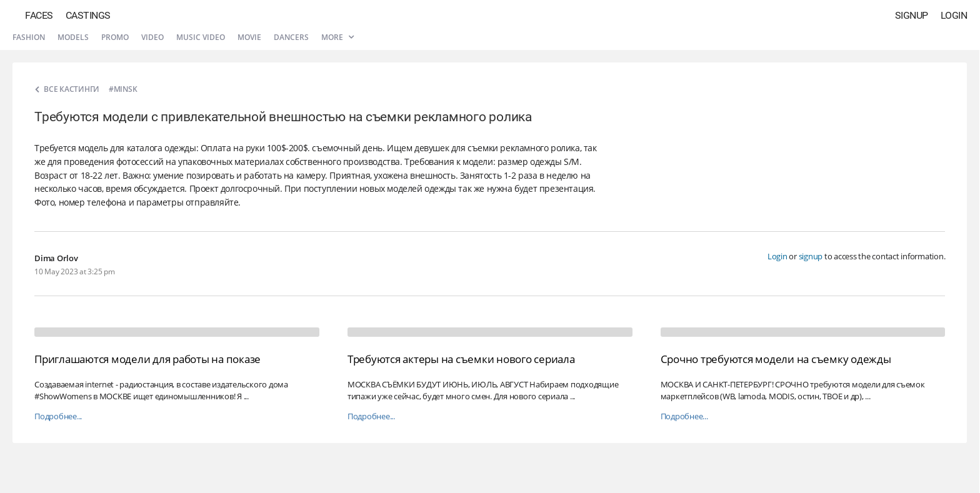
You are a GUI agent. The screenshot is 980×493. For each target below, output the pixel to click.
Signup (912, 15)
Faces (39, 15)
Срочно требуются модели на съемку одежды (776, 359)
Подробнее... (58, 416)
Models (73, 37)
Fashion (29, 37)
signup (811, 256)
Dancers (291, 37)
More (337, 37)
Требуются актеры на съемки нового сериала (461, 359)
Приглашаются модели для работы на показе (147, 359)
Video (152, 37)
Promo (115, 37)
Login (954, 15)
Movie (249, 37)
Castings (88, 15)
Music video (201, 37)
